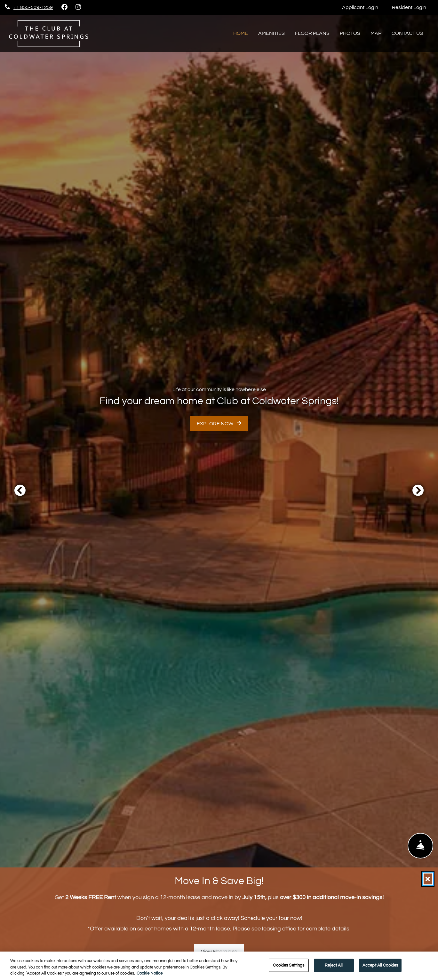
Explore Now (219, 423)
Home (241, 33)
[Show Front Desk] (420, 846)
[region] (219, 966)
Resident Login (413, 6)
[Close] (428, 879)
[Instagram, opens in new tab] (78, 7)
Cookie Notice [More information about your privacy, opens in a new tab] (150, 973)
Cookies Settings (289, 965)
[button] (20, 490)
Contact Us (407, 33)
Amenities (271, 33)
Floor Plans (312, 33)
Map (376, 33)
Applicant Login (364, 6)
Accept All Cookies (380, 965)
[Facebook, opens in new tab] (64, 7)
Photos (350, 33)
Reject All (334, 965)
